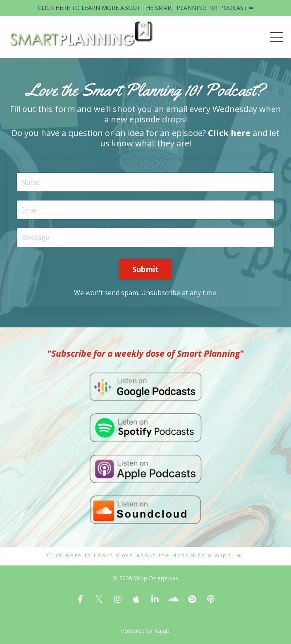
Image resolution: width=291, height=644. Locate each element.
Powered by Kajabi (146, 631)
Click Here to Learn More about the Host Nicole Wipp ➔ (145, 555)
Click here (229, 133)
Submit (146, 269)
